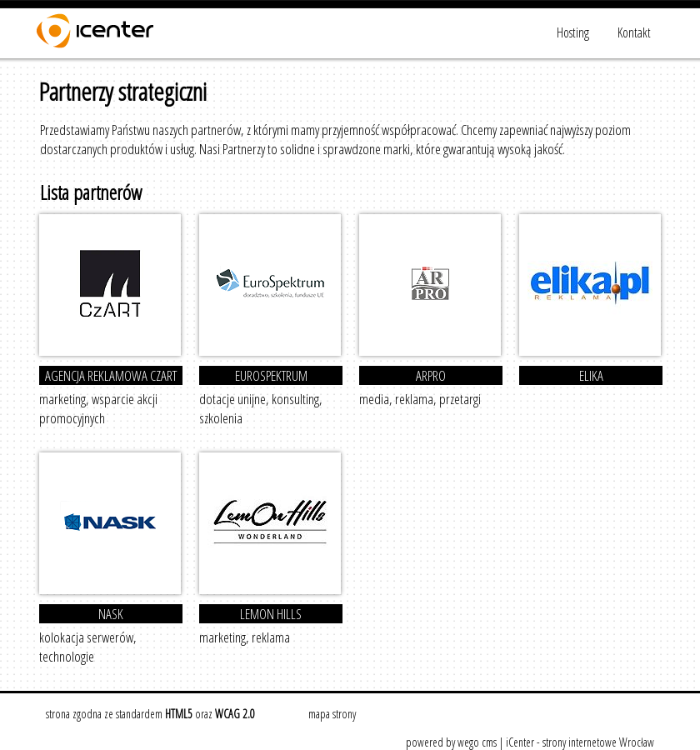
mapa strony (332, 714)
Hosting (573, 32)
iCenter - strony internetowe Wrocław (580, 742)
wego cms (477, 742)
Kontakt (634, 32)
